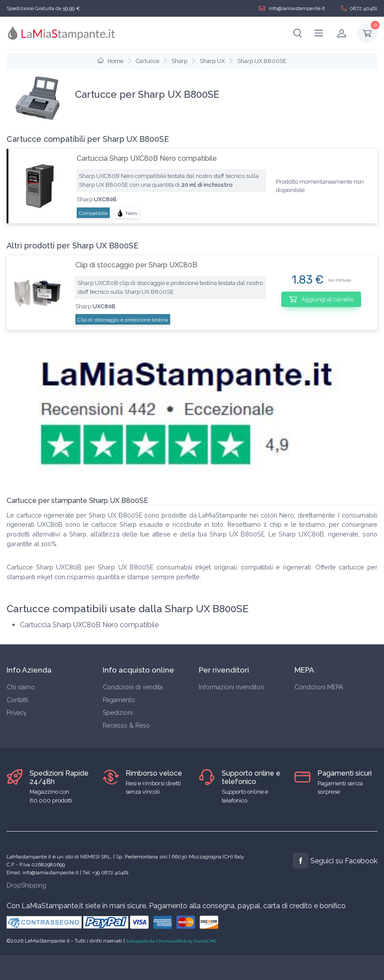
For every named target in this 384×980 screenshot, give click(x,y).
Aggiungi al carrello (321, 299)
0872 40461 (359, 9)
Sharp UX (212, 61)
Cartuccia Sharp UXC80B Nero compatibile (147, 158)
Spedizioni (118, 713)
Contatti (17, 700)
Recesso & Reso (126, 725)
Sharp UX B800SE (262, 61)
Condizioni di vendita (133, 687)
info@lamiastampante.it (292, 9)
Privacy (17, 713)
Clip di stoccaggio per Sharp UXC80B (136, 265)
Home (110, 61)
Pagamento (119, 700)
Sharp (179, 61)
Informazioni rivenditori (231, 687)
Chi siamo (21, 687)
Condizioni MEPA (319, 687)
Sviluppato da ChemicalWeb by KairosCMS (171, 941)
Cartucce (147, 61)
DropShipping (26, 885)
